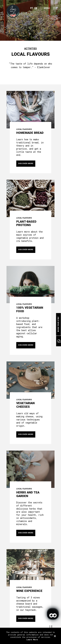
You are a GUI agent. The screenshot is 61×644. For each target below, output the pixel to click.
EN (36, 8)
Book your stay (58, 324)
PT (32, 8)
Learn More (32, 640)
